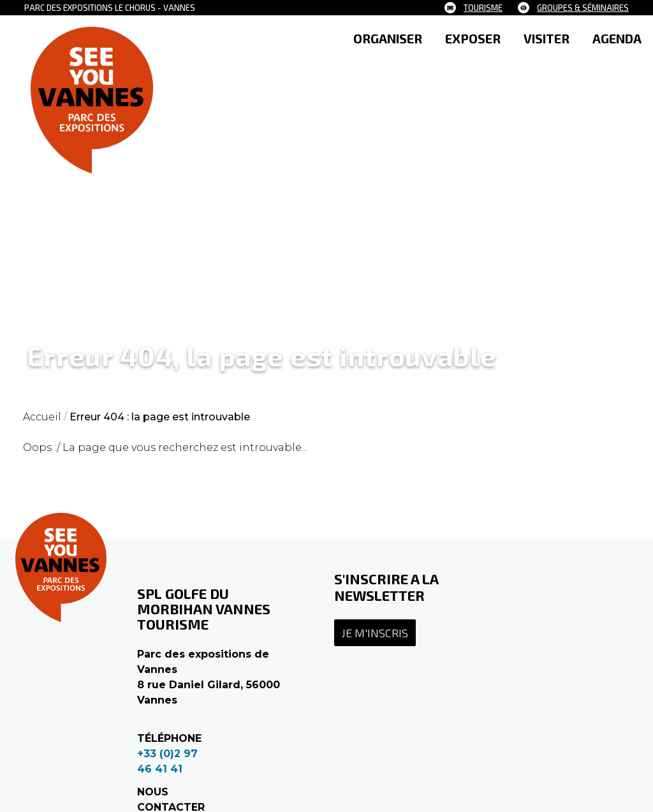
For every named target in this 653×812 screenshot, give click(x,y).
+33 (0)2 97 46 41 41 (167, 761)
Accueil (42, 417)
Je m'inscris (375, 633)
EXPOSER (473, 38)
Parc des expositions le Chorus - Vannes (110, 8)
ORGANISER (388, 38)
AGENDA (617, 38)
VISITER (547, 38)
